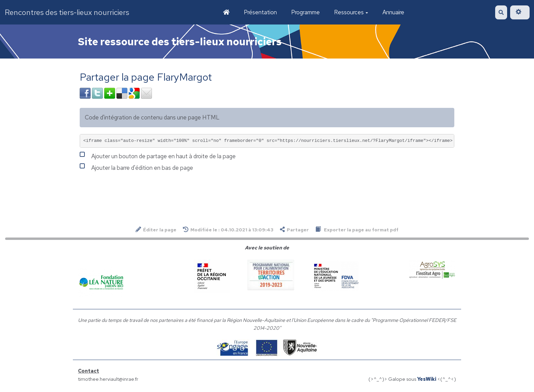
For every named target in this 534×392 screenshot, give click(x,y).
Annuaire (393, 12)
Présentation (260, 12)
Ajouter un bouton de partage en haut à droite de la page (158, 156)
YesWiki (427, 379)
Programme (305, 12)
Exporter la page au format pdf (357, 230)
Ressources (351, 12)
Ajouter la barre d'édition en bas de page (136, 167)
